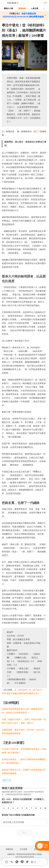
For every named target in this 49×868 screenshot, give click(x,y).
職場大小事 (8, 8)
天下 (38, 131)
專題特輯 (22, 8)
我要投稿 (9, 849)
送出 (25, 833)
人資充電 (34, 8)
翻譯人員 (7, 780)
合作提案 (24, 849)
